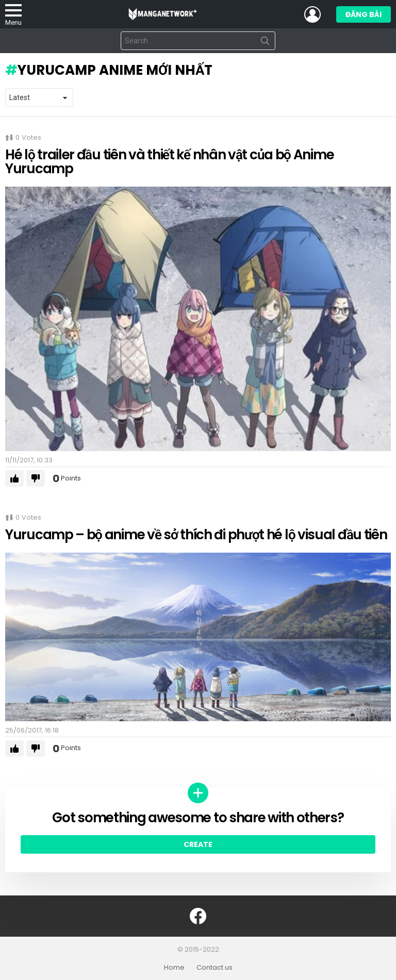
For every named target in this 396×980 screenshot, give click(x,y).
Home (174, 968)
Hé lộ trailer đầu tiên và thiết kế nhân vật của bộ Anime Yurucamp (169, 162)
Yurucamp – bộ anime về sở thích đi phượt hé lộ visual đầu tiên (196, 535)
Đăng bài (364, 16)
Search (265, 43)
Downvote (36, 478)
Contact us (214, 968)
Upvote (14, 478)
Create (198, 844)
